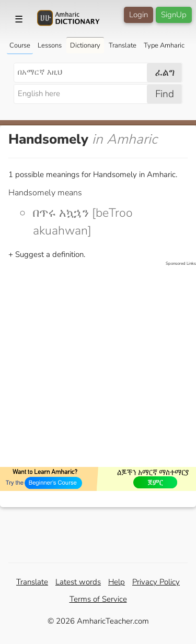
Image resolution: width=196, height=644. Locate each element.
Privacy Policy (156, 582)
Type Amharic (164, 45)
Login (139, 15)
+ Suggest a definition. (47, 254)
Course (20, 45)
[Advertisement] (98, 365)
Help (117, 582)
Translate (123, 45)
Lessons (50, 45)
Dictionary (85, 45)
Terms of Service (98, 599)
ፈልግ (165, 73)
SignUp (174, 15)
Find (165, 94)
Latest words (78, 582)
